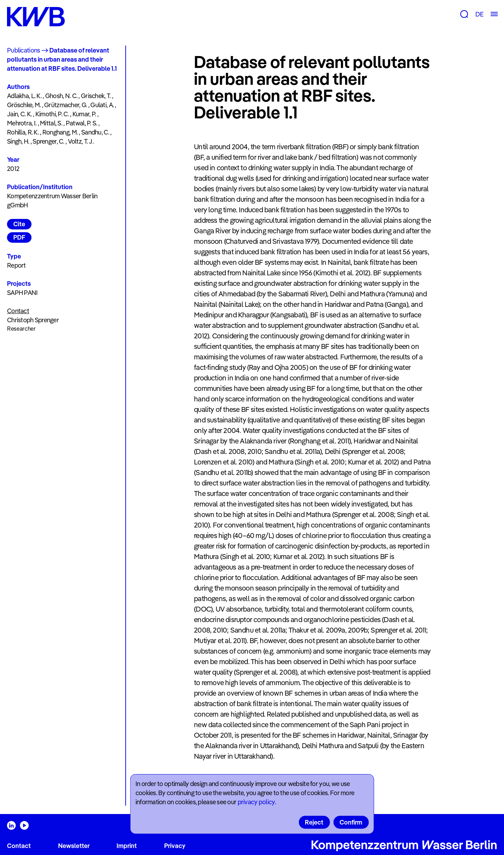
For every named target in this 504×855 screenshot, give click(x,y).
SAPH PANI (22, 293)
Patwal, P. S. (82, 123)
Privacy (175, 846)
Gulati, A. (102, 105)
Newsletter (74, 846)
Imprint (127, 846)
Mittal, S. (51, 123)
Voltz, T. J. (81, 141)
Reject (314, 822)
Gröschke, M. (24, 105)
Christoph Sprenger (33, 320)
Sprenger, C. (48, 141)
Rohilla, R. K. (23, 132)
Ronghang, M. (60, 132)
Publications (23, 50)
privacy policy (256, 802)
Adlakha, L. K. (24, 96)
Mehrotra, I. (22, 123)
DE (479, 14)
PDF (19, 237)
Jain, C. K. (19, 114)
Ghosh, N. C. (61, 96)
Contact (19, 846)
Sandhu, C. (95, 132)
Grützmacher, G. (65, 105)
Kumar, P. (84, 114)
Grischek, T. (96, 96)
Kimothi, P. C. (52, 114)
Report (16, 265)
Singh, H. (18, 141)
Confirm (351, 822)
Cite (19, 224)
